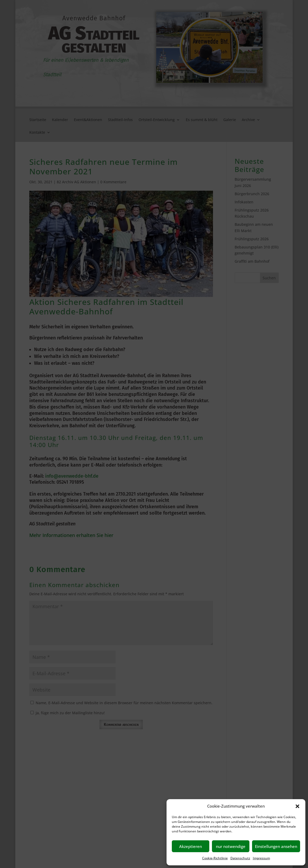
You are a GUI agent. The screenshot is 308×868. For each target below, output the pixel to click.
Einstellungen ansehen (276, 846)
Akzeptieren (191, 846)
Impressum (261, 858)
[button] (297, 806)
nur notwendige (231, 846)
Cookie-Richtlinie (215, 858)
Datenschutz (240, 858)
